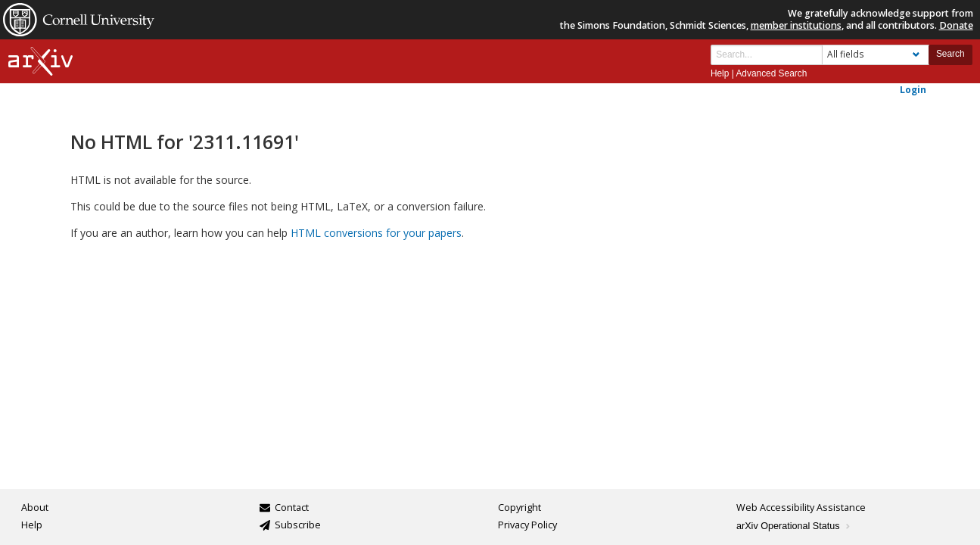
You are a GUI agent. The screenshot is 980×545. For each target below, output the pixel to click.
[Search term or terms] (767, 55)
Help (720, 73)
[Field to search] (876, 55)
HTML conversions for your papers (376, 233)
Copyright (520, 508)
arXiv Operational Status (794, 526)
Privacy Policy (527, 525)
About (35, 508)
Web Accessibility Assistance (801, 508)
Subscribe (298, 525)
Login (913, 89)
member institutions (796, 25)
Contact (292, 508)
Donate (956, 25)
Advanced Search (771, 73)
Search (950, 54)
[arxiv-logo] (40, 62)
